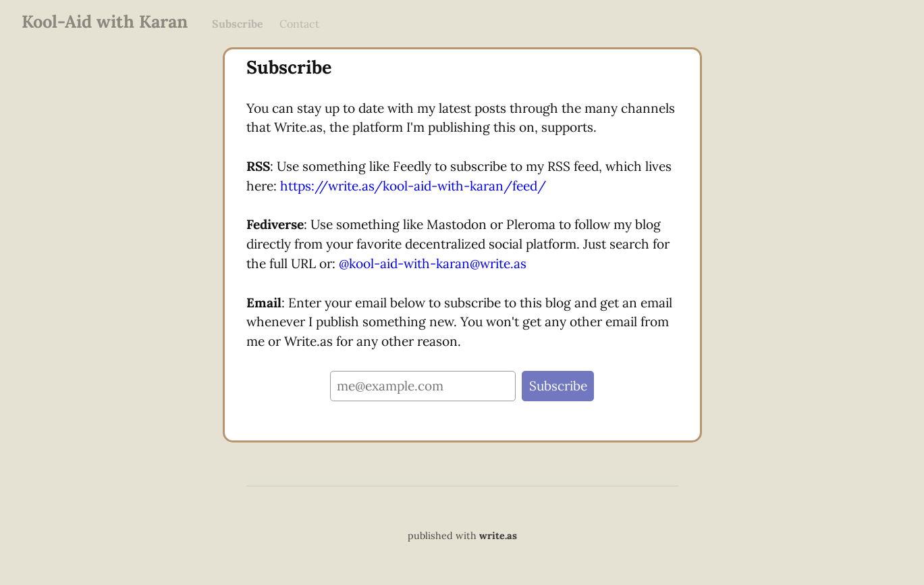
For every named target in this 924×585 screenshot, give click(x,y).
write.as (498, 536)
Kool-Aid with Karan (105, 21)
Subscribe (238, 24)
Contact (299, 24)
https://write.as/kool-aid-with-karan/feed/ (413, 186)
